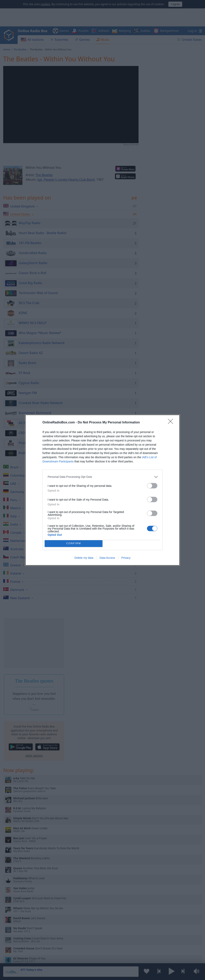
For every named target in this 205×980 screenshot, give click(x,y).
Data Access (107, 558)
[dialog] (102, 490)
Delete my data (84, 558)
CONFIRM (74, 543)
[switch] (152, 486)
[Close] (172, 423)
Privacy (126, 558)
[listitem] (102, 477)
